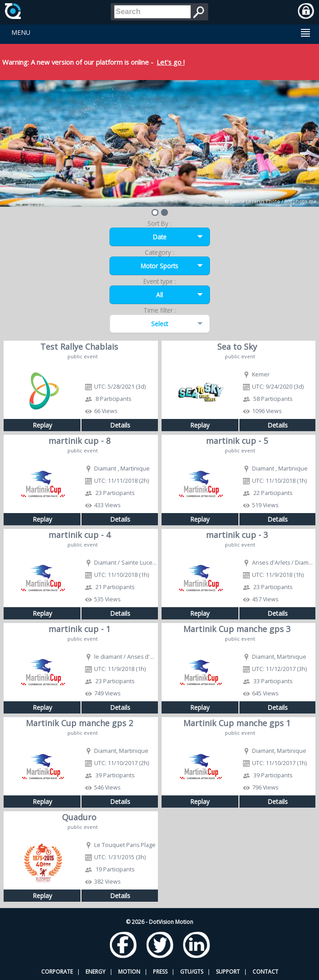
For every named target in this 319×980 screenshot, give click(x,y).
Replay (42, 425)
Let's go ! (171, 62)
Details (120, 425)
